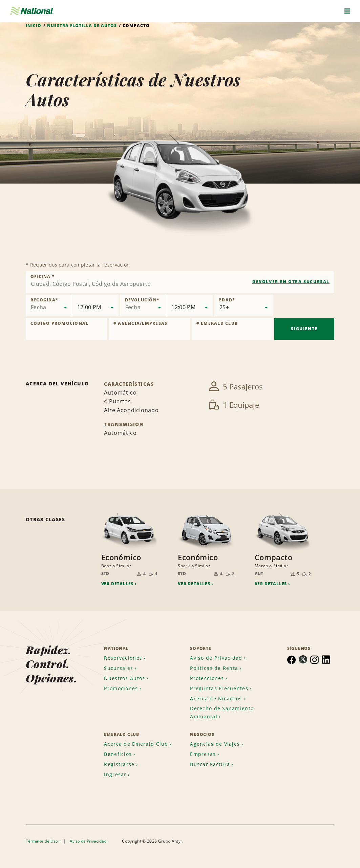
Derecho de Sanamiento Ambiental (222, 711)
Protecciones (207, 677)
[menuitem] (126, 657)
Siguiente (304, 329)
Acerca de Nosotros (216, 697)
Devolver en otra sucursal (291, 282)
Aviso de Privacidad (216, 657)
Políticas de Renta (214, 667)
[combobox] (180, 282)
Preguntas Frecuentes (219, 687)
